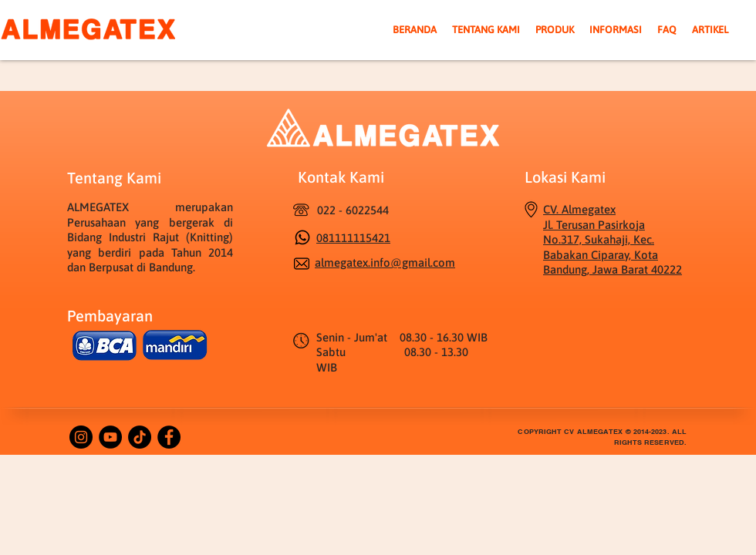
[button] (555, 30)
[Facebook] (169, 437)
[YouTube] (110, 437)
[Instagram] (81, 437)
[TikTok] (140, 437)
